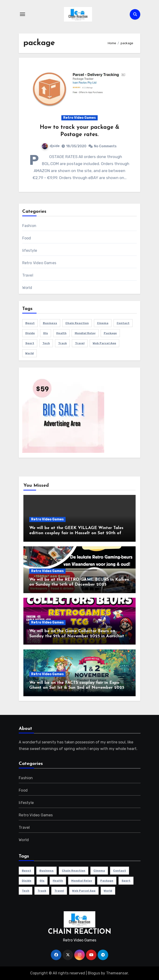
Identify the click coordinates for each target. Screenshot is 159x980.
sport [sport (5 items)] (30, 343)
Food (27, 238)
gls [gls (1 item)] (46, 333)
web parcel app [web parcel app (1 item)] (104, 343)
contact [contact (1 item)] (123, 323)
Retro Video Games (79, 118)
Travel (28, 275)
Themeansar (117, 973)
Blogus (94, 973)
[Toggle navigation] (22, 14)
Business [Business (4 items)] (50, 323)
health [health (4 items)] (61, 333)
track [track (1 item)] (62, 343)
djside (51, 146)
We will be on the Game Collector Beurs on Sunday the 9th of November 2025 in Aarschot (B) (77, 636)
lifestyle (30, 250)
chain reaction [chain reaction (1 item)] (77, 323)
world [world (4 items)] (30, 353)
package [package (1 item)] (110, 333)
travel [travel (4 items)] (80, 343)
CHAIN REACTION (80, 932)
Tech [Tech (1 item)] (46, 343)
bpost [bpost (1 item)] (30, 323)
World (27, 288)
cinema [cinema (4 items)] (103, 323)
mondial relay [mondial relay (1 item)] (85, 333)
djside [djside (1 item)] (30, 333)
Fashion (29, 226)
